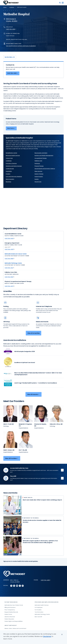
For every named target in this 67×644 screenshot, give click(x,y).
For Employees (39, 607)
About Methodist (11, 625)
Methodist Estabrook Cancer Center (16, 254)
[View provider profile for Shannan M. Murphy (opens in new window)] (41, 414)
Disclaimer (47, 636)
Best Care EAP (38, 617)
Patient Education (9, 619)
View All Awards (33, 394)
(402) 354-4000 (11, 29)
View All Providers (12, 458)
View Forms (11, 128)
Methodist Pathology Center (13, 263)
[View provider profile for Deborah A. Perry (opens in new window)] (57, 414)
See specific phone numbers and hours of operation (21, 46)
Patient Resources (11, 602)
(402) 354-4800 (46, 580)
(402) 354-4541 (9, 268)
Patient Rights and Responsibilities (14, 621)
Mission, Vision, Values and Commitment (15, 628)
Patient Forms (8, 614)
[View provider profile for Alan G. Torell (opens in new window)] (10, 414)
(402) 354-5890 (10, 259)
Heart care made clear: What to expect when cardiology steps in (42, 500)
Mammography (10, 179)
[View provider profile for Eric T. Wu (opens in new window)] (26, 440)
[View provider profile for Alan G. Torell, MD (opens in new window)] (9, 424)
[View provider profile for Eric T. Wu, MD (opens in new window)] (23, 450)
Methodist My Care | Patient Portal (14, 605)
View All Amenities (34, 333)
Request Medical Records (11, 612)
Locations (12, 7)
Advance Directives (10, 617)
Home (5, 7)
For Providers (38, 610)
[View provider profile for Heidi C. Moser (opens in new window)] (10, 440)
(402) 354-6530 (10, 277)
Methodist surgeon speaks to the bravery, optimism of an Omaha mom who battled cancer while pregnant (40, 542)
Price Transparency (10, 610)
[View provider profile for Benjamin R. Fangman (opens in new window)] (26, 414)
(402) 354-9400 (10, 238)
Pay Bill (62, 478)
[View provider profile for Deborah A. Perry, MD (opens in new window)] (56, 424)
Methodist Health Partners (42, 605)
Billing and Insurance (10, 607)
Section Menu (10, 57)
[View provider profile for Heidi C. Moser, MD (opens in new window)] (9, 450)
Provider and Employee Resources (47, 602)
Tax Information (39, 612)
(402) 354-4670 (10, 286)
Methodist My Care (62, 470)
